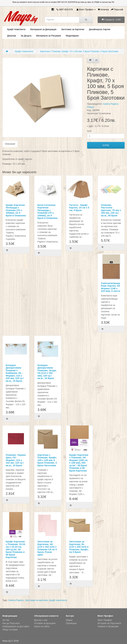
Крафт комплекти (58, 600)
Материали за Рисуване (48, 36)
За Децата (26, 36)
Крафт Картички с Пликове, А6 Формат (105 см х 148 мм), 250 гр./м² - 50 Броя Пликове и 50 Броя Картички (79, 463)
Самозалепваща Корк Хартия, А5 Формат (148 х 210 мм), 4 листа (110, 287)
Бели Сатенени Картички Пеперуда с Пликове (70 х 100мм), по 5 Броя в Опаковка (48, 212)
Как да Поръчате (11, 623)
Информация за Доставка (16, 626)
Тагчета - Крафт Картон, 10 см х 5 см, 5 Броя (79, 208)
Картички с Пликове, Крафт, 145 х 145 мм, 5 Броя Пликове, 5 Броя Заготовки (47, 460)
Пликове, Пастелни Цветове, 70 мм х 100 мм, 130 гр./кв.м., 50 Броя (111, 210)
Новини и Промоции (108, 626)
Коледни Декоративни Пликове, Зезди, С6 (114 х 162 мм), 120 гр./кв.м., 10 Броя (47, 372)
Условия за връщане (45, 623)
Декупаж (12, 36)
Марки (69, 620)
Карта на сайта (42, 626)
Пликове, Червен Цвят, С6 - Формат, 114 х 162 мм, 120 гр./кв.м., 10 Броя (16, 460)
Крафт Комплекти (16, 29)
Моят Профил (105, 620)
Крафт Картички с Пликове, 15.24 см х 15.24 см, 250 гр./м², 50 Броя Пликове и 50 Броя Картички (15, 549)
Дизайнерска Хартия (100, 29)
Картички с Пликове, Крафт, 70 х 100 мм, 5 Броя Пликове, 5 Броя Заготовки (79, 51)
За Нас (6, 620)
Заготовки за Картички (73, 29)
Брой (89, 131)
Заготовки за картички (36, 600)
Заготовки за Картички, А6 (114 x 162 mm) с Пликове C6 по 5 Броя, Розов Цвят (47, 548)
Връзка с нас (41, 620)
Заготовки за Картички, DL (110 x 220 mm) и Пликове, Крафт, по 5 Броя (79, 547)
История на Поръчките (109, 623)
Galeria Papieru (16, 600)
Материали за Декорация (43, 29)
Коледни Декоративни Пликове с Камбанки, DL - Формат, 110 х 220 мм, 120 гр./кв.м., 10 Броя (15, 373)
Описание (10, 144)
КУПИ (106, 145)
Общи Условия (10, 630)
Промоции (71, 623)
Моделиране (72, 36)
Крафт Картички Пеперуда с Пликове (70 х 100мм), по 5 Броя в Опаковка (16, 210)
